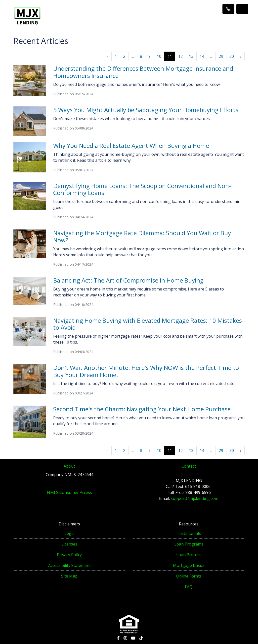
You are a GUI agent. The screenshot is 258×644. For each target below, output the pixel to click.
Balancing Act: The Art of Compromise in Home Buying (128, 280)
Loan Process (189, 555)
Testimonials (189, 533)
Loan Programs (189, 544)
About (69, 466)
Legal (69, 533)
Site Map (69, 576)
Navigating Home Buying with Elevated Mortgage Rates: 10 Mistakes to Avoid (148, 324)
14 (202, 56)
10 (159, 56)
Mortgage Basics (189, 565)
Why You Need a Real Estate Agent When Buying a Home (131, 145)
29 (221, 56)
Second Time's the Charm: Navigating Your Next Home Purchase (142, 409)
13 (191, 56)
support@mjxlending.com (194, 498)
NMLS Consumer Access (69, 492)
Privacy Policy (69, 555)
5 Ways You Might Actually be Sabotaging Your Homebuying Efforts (146, 110)
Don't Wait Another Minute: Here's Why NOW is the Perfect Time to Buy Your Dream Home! (146, 371)
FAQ (189, 587)
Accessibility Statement (69, 565)
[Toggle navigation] (242, 9)
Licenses (69, 544)
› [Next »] (241, 56)
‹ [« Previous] (108, 56)
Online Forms (189, 576)
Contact (189, 466)
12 (180, 56)
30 (232, 56)
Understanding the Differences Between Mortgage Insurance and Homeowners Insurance (143, 72)
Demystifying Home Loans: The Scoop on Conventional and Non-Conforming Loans (142, 189)
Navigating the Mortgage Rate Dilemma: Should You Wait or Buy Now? (142, 236)
